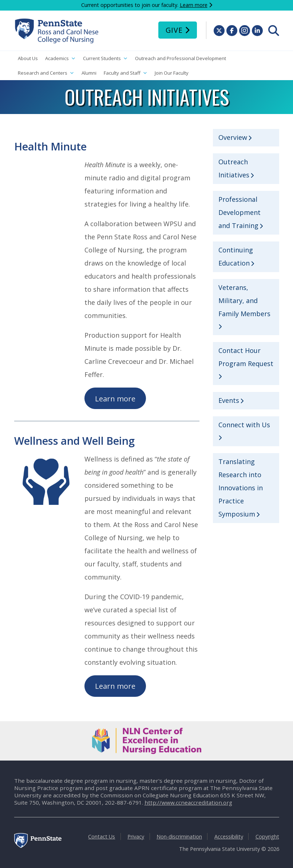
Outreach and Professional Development (181, 58)
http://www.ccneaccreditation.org (188, 802)
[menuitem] (274, 31)
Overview (233, 137)
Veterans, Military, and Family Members (244, 301)
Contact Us (102, 836)
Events (229, 400)
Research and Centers (46, 73)
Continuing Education (236, 256)
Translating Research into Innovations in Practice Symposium (241, 488)
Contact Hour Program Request (246, 357)
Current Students (105, 58)
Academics (60, 58)
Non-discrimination (179, 836)
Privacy (136, 836)
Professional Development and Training (239, 212)
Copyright (267, 836)
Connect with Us (244, 425)
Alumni (89, 73)
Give (174, 30)
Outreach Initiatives (234, 168)
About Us (28, 58)
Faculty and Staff (126, 73)
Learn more (194, 5)
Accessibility (229, 836)
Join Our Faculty (172, 73)
